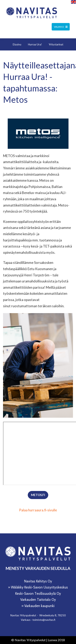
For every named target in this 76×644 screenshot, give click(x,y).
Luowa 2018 (56, 640)
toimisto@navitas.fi (44, 620)
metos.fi (38, 495)
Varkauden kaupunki (39, 606)
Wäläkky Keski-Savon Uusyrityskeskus (39, 587)
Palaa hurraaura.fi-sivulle (38, 510)
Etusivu (17, 44)
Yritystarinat (56, 44)
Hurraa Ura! (35, 44)
